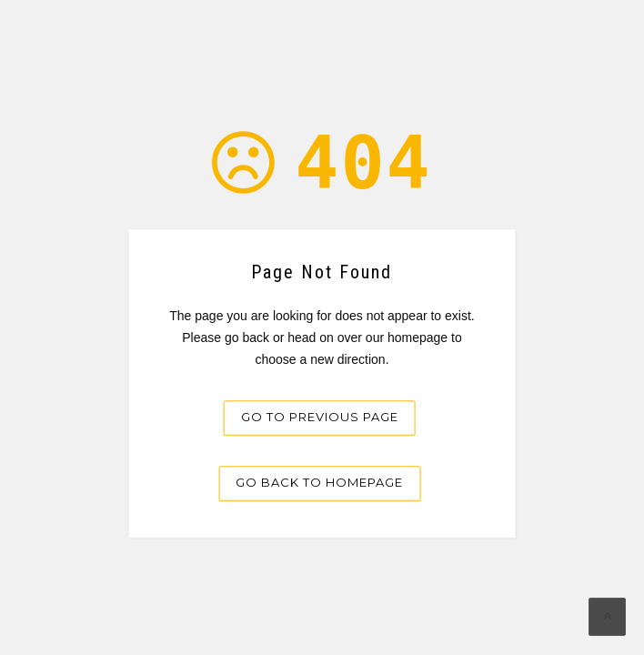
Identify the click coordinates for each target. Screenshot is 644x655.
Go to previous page (320, 418)
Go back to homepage (319, 483)
